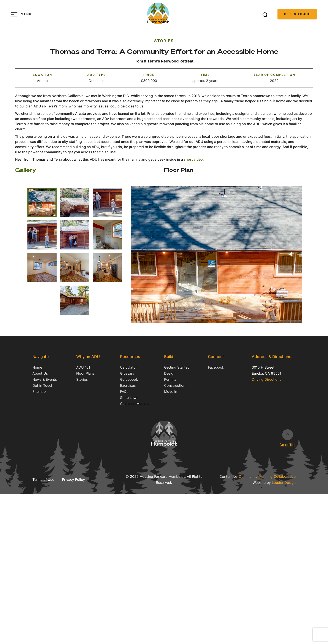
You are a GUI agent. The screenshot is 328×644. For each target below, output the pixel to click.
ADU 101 (83, 367)
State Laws (129, 398)
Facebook (216, 367)
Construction (175, 385)
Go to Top (288, 435)
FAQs (124, 392)
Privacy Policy (73, 479)
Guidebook (129, 379)
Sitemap (39, 392)
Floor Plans (85, 373)
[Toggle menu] (14, 14)
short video (193, 159)
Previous (145, 250)
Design (170, 373)
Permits (170, 379)
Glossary (127, 373)
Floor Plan (179, 170)
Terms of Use (43, 479)
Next (288, 250)
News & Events (45, 379)
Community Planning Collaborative (267, 476)
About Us (40, 373)
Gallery (25, 170)
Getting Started (177, 367)
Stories (164, 41)
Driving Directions (266, 379)
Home (37, 367)
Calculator (128, 367)
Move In (171, 392)
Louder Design (284, 483)
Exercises (128, 385)
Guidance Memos (134, 404)
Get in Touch (297, 14)
